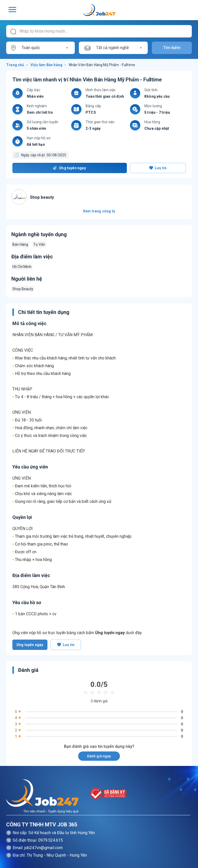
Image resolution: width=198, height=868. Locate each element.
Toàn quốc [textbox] (31, 48)
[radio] (86, 693)
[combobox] (45, 48)
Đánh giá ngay (99, 756)
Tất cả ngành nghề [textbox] (112, 48)
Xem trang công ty (99, 211)
